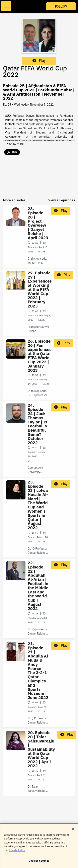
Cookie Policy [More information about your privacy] (17, 852)
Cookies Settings (39, 863)
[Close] (73, 830)
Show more (15, 144)
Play (39, 61)
